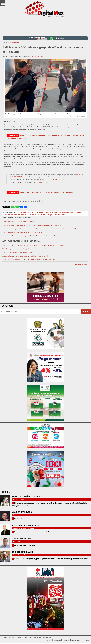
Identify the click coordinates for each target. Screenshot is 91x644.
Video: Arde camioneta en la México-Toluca (18, 253)
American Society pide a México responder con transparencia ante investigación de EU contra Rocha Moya (40, 229)
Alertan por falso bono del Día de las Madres (18, 222)
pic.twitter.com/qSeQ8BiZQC (54, 179)
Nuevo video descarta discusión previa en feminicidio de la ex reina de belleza (30, 260)
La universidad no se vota (25, 545)
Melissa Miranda (37, 56)
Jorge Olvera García (23, 539)
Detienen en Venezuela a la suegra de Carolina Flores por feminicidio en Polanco (31, 236)
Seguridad (16, 43)
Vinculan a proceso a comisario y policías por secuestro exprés (25, 249)
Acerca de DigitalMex (72, 640)
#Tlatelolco (80, 175)
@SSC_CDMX (17, 177)
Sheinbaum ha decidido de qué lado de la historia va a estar (38, 532)
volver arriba (81, 265)
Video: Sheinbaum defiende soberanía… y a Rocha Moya (22, 233)
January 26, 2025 (42, 182)
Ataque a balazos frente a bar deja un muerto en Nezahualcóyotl (25, 256)
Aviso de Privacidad (55, 640)
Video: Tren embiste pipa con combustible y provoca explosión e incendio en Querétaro (33, 245)
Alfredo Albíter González (26, 525)
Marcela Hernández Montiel (27, 496)
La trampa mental (21, 519)
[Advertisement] (46, 26)
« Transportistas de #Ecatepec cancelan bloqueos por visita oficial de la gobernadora (53, 213)
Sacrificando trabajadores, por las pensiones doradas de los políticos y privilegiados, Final (51, 559)
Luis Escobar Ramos (23, 552)
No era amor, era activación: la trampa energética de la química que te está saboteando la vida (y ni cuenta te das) (49, 504)
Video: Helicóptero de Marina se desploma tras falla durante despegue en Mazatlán (32, 225)
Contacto (86, 640)
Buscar (86, 311)
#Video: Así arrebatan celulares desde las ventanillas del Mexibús (46, 192)
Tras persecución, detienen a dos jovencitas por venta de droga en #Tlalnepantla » (36, 215)
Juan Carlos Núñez (22, 512)
